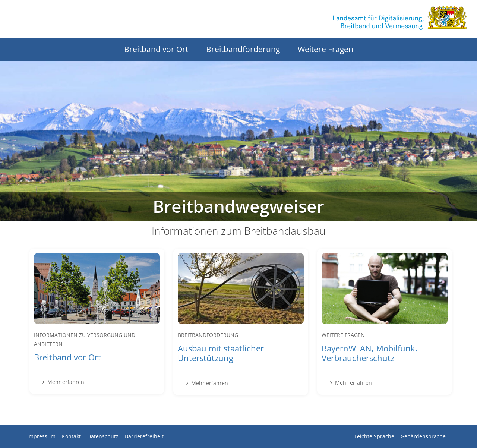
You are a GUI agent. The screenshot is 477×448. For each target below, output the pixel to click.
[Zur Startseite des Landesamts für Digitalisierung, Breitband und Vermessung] (400, 18)
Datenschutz (103, 436)
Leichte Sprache (374, 436)
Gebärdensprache (423, 436)
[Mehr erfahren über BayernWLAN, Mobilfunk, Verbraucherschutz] (385, 322)
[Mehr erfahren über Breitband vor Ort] (97, 321)
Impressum (41, 436)
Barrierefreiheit (144, 436)
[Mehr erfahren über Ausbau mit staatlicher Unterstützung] (241, 322)
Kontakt (71, 436)
